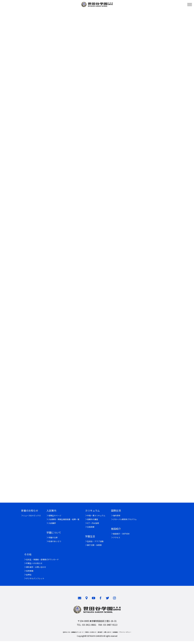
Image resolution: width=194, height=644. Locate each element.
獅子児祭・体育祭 (94, 548)
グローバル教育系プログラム (125, 522)
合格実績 (91, 530)
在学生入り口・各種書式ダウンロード (73, 635)
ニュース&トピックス (32, 518)
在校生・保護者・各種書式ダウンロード (42, 562)
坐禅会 (29, 577)
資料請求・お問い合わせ (36, 570)
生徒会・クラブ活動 (95, 544)
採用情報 (30, 574)
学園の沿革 (53, 540)
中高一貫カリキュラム (96, 518)
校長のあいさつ (55, 544)
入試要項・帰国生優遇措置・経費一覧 (64, 522)
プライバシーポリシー (125, 635)
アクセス (117, 540)
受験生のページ (55, 518)
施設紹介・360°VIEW (121, 537)
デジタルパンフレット (35, 581)
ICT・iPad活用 (93, 526)
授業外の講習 (93, 522)
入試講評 (52, 526)
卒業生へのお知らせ (34, 566)
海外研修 (117, 518)
